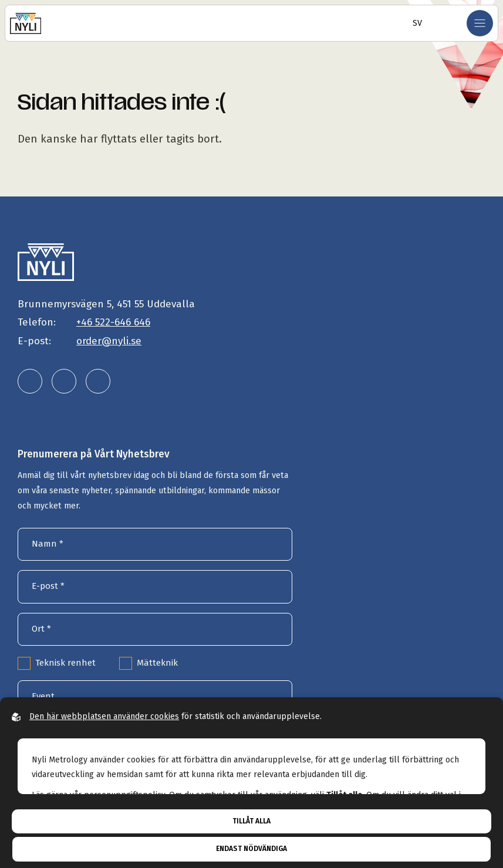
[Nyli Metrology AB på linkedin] (30, 381)
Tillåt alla (252, 821)
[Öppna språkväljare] (414, 23)
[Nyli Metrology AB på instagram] (64, 381)
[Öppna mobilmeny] (480, 23)
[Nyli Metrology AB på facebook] (98, 381)
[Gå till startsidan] (26, 23)
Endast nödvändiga (252, 849)
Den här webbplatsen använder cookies (104, 716)
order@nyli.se (109, 341)
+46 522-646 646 (113, 322)
